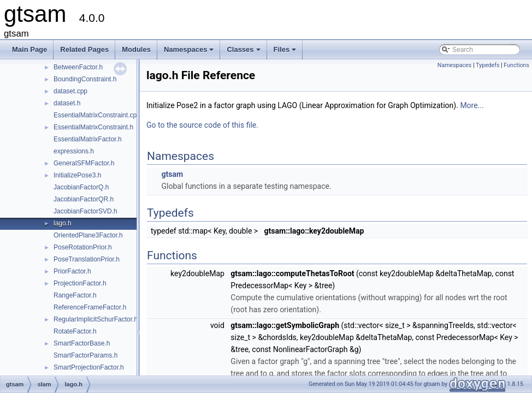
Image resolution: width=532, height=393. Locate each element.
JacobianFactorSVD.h (85, 211)
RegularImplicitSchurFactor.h (96, 319)
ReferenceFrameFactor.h (90, 307)
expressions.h (74, 151)
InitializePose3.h (77, 175)
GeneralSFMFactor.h (84, 163)
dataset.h (67, 103)
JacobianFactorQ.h (81, 187)
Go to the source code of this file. (202, 125)
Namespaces (190, 52)
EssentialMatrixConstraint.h (93, 127)
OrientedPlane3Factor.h (88, 235)
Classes (244, 52)
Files (286, 52)
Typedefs (488, 65)
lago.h (63, 223)
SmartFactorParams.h (85, 355)
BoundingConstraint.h (85, 79)
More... (472, 105)
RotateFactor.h (75, 331)
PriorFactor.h (72, 271)
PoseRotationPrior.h (83, 247)
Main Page (29, 49)
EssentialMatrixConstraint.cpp (97, 115)
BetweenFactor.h (78, 67)
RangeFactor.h (75, 295)
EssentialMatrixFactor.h (88, 139)
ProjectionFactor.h (80, 283)
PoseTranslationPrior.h (87, 259)
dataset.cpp (70, 91)
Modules (136, 49)
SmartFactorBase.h (82, 343)
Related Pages (84, 49)
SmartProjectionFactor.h (89, 367)
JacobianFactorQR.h (84, 199)
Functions (516, 65)
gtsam (172, 174)
